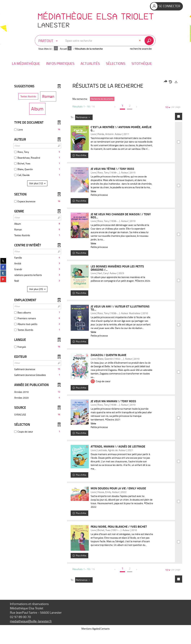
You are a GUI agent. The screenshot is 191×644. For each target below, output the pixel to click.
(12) (38, 183)
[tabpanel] (95, 339)
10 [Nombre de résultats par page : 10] (167, 107)
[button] (26, 63)
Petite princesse (101, 202)
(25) (38, 289)
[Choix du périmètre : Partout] (49, 41)
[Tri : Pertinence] (84, 117)
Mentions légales (91, 640)
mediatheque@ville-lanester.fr (31, 633)
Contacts (105, 640)
